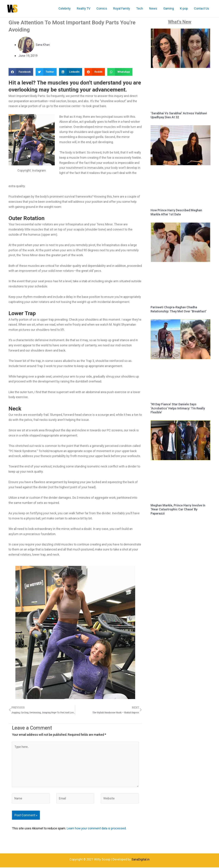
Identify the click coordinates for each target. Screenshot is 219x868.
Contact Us (202, 8)
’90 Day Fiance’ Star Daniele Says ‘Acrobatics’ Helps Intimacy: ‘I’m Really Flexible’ (178, 408)
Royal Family (122, 8)
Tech (140, 8)
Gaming (169, 8)
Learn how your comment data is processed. (97, 829)
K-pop (184, 8)
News (153, 8)
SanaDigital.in (141, 860)
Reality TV (84, 8)
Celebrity (65, 8)
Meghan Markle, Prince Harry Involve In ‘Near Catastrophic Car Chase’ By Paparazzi (178, 509)
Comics (102, 8)
